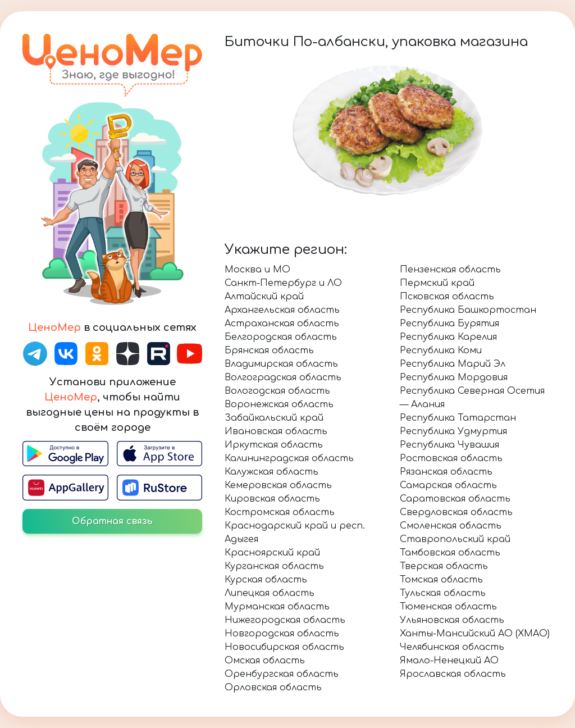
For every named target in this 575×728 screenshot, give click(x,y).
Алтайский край (264, 297)
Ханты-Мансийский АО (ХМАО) (475, 634)
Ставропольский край (455, 539)
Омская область (265, 661)
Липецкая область (270, 593)
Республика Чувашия (449, 445)
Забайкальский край (274, 418)
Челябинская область (452, 647)
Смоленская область (451, 526)
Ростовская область (451, 458)
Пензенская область (450, 270)
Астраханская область (282, 324)
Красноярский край (272, 553)
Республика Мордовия (454, 377)
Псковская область (447, 297)
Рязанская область (446, 472)
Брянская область (269, 351)
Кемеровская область (278, 485)
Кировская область (272, 499)
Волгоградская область (283, 377)
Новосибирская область (284, 647)
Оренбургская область (282, 674)
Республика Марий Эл (453, 364)
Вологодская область (277, 391)
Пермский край (437, 283)
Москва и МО (257, 270)
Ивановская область (276, 431)
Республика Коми (441, 351)
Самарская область (448, 485)
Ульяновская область (452, 620)
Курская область (266, 580)
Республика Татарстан (458, 418)
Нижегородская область (285, 620)
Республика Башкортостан (468, 310)
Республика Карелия (448, 337)
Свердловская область (456, 512)
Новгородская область (282, 634)
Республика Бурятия (449, 324)
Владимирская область (281, 364)
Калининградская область (289, 458)
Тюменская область (448, 607)
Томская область (441, 580)
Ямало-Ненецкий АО (449, 661)
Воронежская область (279, 404)
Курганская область (274, 566)
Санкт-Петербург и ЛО (283, 283)
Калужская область (271, 472)
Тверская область (444, 566)
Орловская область (273, 688)
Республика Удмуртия (453, 431)
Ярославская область (453, 674)
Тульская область (443, 593)
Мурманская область (277, 607)
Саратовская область (455, 499)
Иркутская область (274, 445)
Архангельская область (282, 310)
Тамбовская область (450, 553)
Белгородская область (281, 337)
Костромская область (280, 512)
